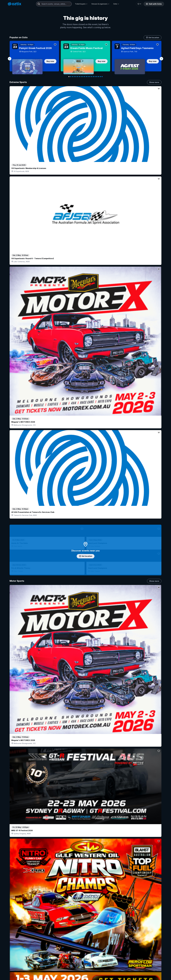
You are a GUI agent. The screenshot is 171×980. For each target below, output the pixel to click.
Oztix (116, 4)
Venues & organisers (100, 4)
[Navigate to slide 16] (95, 77)
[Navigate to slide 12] (88, 77)
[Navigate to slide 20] (102, 77)
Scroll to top (85, 959)
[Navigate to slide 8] (81, 77)
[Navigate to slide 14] (92, 77)
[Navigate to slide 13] (90, 77)
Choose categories (85, 485)
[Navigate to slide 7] (79, 77)
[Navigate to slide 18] (99, 77)
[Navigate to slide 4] (74, 77)
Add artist (85, 286)
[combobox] (54, 4)
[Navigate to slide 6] (78, 77)
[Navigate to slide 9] (83, 77)
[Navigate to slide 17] (97, 77)
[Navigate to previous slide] (10, 59)
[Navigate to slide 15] (93, 77)
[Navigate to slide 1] (69, 77)
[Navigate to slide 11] (86, 77)
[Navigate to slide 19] (100, 77)
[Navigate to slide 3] (72, 77)
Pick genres (85, 644)
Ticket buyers (81, 4)
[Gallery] (85, 59)
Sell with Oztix (154, 4)
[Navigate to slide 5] (76, 77)
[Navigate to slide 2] (71, 77)
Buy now (50, 61)
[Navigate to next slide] (161, 59)
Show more (154, 82)
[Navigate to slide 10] (85, 77)
